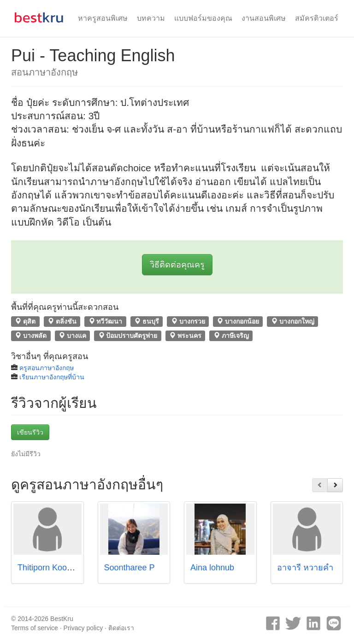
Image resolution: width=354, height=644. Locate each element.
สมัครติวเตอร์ (317, 18)
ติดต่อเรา (121, 628)
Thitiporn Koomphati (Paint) (68, 568)
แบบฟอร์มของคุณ (203, 18)
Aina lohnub (212, 568)
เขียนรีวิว (30, 432)
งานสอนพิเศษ (264, 18)
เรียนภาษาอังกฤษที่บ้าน (52, 377)
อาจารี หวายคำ (305, 568)
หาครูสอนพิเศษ (103, 18)
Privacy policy (83, 628)
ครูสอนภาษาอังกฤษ (47, 368)
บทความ (151, 18)
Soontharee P (130, 568)
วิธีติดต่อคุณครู (177, 265)
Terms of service (35, 628)
